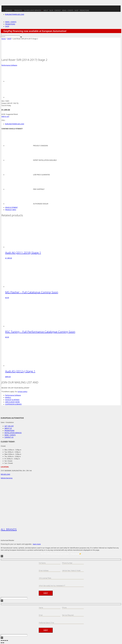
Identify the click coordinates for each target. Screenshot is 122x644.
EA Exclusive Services (33, 10)
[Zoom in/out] (1, 640)
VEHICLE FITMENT (11, 207)
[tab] (63, 207)
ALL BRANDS (9, 529)
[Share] (5, 640)
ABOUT (46, 10)
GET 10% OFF (9, 426)
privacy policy (22, 392)
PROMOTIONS (10, 24)
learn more (37, 544)
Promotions (84, 10)
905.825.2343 (15, 14)
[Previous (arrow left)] (1, 643)
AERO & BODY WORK (12, 402)
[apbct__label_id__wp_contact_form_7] (14, 598)
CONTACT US (9, 437)
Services (9, 10)
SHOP (76, 10)
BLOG (51, 10)
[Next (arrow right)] (3, 643)
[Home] (3, 9)
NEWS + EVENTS (68, 10)
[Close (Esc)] (7, 640)
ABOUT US (8, 428)
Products (19, 10)
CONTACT (58, 10)
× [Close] (2, 556)
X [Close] (2, 601)
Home (4, 39)
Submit (46, 593)
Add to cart (5, 116)
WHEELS (8, 398)
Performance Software (9, 65)
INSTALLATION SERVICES (13, 433)
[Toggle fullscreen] (3, 640)
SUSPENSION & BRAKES (13, 404)
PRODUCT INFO (11, 210)
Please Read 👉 (76, 554)
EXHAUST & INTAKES (12, 400)
